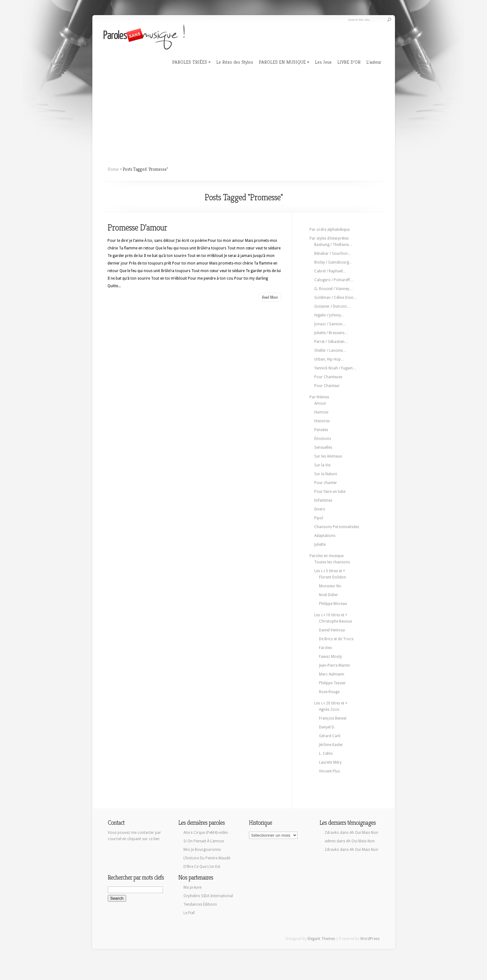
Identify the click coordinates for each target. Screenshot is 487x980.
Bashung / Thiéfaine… (333, 245)
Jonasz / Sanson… (330, 324)
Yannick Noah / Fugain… (335, 368)
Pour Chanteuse (328, 377)
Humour (322, 412)
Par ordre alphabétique (330, 230)
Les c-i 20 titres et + (331, 703)
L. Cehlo (326, 754)
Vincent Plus (329, 771)
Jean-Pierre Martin (334, 665)
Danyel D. (327, 727)
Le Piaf (189, 913)
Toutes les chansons (332, 562)
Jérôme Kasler (331, 745)
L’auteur (374, 62)
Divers (320, 509)
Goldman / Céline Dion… (336, 298)
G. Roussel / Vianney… (334, 289)
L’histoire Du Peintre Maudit (207, 858)
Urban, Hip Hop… (329, 359)
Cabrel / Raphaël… (330, 271)
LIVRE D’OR (349, 62)
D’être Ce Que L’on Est (202, 867)
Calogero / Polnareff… (334, 280)
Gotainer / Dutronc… (333, 306)
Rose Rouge (329, 692)
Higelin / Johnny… (330, 315)
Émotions (323, 439)
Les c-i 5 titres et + (330, 571)
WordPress (370, 939)
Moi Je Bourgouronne (202, 850)
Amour (320, 403)
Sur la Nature (326, 474)
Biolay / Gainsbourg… (333, 262)
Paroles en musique (327, 556)
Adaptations (325, 536)
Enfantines (323, 500)
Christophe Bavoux (336, 621)
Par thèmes (319, 397)
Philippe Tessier (332, 683)
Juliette (320, 544)
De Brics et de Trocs (336, 639)
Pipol (319, 518)
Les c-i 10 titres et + (331, 615)
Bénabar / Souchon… (333, 254)
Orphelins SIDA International (208, 896)
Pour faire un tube (330, 492)
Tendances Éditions (200, 904)
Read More (270, 297)
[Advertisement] (244, 113)
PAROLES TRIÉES (190, 62)
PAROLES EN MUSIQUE (282, 62)
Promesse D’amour (137, 228)
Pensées (321, 430)
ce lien (154, 839)
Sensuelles (323, 447)
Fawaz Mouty (330, 657)
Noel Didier (328, 595)
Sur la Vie (322, 465)
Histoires (322, 421)
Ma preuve (192, 887)
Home (113, 169)
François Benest (333, 718)
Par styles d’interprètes (329, 238)
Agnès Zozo (329, 709)
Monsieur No (330, 586)
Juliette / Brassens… (331, 333)
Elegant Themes (321, 939)
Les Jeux (323, 62)
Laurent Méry (330, 762)
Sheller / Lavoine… (330, 350)
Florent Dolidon (333, 577)
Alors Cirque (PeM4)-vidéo (206, 833)
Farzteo (326, 648)
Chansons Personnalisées (337, 527)
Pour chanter (326, 483)
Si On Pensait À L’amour (204, 841)
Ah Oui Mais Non (364, 833)
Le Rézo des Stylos (235, 62)
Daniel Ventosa (332, 630)
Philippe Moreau (333, 604)
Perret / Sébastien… (331, 342)
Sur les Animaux (328, 456)
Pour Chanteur (327, 386)
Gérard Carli (330, 736)
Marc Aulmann (332, 674)
